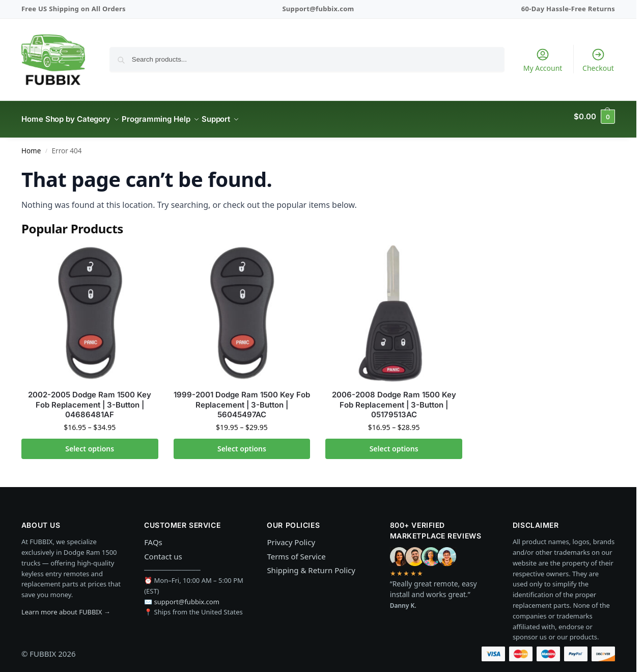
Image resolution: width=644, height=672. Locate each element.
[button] (594, 117)
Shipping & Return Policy (311, 565)
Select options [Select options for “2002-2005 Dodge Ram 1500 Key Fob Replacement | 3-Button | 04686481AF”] (90, 443)
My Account (543, 60)
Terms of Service (296, 551)
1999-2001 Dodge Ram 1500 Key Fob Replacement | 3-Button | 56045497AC (242, 399)
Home (31, 145)
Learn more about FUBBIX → (66, 606)
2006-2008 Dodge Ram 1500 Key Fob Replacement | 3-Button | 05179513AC (394, 399)
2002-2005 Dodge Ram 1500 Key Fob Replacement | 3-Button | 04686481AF (90, 399)
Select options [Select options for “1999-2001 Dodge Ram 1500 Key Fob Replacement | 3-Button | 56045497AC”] (242, 443)
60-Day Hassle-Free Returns (568, 9)
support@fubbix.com (187, 596)
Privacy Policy (291, 536)
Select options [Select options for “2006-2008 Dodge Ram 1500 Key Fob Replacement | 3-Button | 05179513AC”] (394, 443)
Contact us (163, 551)
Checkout (598, 60)
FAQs (153, 536)
